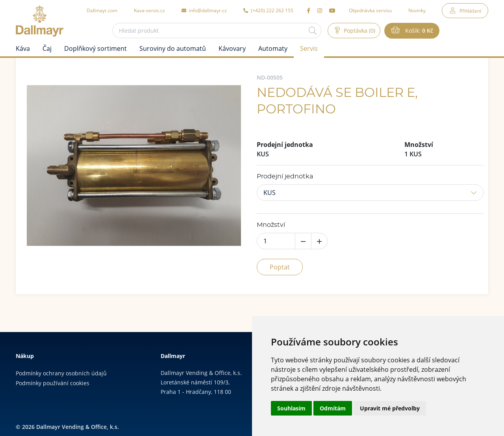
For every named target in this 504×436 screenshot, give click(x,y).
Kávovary (232, 48)
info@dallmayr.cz (204, 10)
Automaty (273, 48)
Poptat (280, 267)
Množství (271, 225)
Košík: (418, 31)
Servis (309, 48)
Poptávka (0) (359, 31)
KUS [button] (270, 193)
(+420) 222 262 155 (268, 10)
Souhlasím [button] (291, 408)
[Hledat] (313, 31)
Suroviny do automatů (173, 48)
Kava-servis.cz (149, 10)
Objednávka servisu (370, 10)
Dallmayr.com (102, 10)
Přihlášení (470, 11)
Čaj (47, 48)
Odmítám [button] (333, 408)
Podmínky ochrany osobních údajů (61, 373)
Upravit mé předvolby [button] (390, 408)
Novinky (417, 10)
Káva (23, 48)
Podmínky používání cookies (53, 383)
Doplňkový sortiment (95, 48)
